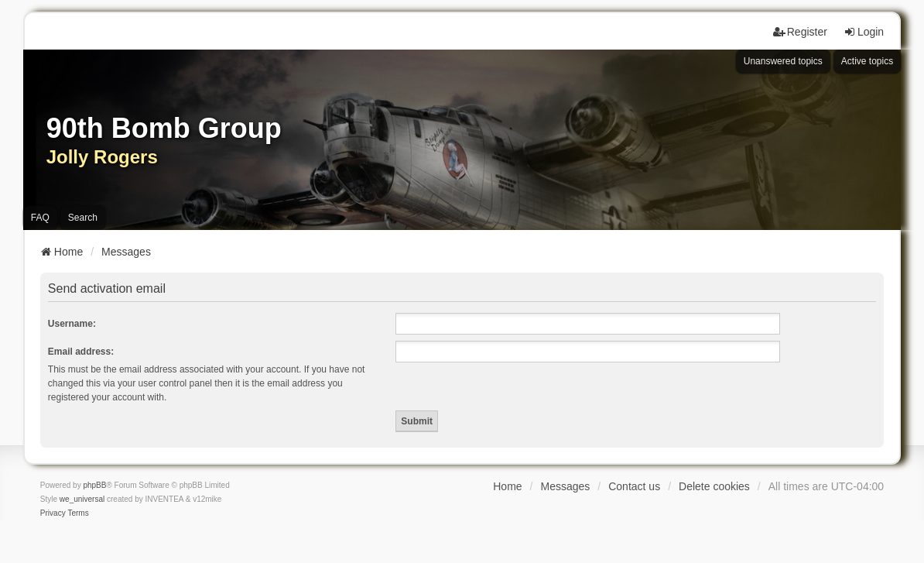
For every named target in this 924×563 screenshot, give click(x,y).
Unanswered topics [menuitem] (783, 61)
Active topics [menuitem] (867, 61)
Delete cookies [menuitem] (714, 486)
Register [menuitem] (800, 32)
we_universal (82, 499)
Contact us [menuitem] (634, 486)
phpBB (94, 485)
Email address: (81, 352)
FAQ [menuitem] (40, 218)
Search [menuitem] (83, 218)
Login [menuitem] (864, 32)
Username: (72, 324)
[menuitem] (53, 513)
